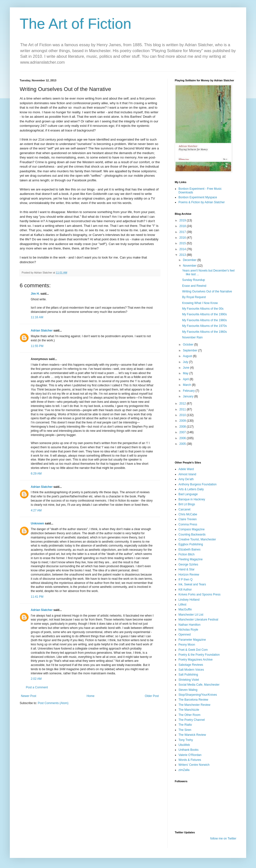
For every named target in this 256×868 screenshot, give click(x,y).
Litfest (182, 605)
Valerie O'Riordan (190, 755)
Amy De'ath (186, 479)
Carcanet (184, 509)
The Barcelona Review (193, 700)
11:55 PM (37, 346)
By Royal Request (194, 297)
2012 (183, 404)
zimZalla (184, 770)
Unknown (37, 523)
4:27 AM (36, 510)
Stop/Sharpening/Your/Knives (198, 695)
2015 (183, 243)
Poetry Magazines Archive (196, 660)
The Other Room (189, 715)
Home (91, 696)
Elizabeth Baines (189, 550)
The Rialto (185, 725)
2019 (183, 220)
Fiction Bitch (186, 554)
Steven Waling (188, 690)
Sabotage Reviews (191, 665)
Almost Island (187, 474)
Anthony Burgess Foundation (198, 484)
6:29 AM (36, 474)
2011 (183, 409)
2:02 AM (36, 679)
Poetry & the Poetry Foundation (199, 655)
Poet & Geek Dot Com (193, 650)
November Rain (192, 337)
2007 (183, 432)
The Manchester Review (194, 705)
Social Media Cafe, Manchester (199, 685)
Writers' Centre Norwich (194, 765)
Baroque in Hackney (192, 499)
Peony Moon (187, 645)
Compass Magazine (192, 529)
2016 (183, 238)
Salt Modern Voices (191, 670)
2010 (183, 415)
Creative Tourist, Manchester (197, 539)
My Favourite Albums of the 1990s (204, 314)
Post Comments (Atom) (53, 703)
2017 (183, 232)
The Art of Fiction (76, 24)
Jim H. (35, 294)
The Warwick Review (192, 735)
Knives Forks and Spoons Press (200, 594)
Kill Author (185, 590)
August (188, 356)
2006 (183, 438)
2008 (183, 427)
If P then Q (185, 579)
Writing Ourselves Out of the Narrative (207, 291)
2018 (183, 226)
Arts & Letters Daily (191, 489)
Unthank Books (188, 750)
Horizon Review (189, 575)
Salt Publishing (188, 675)
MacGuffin (185, 609)
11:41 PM (37, 597)
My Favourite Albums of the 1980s (204, 320)
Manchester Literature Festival (198, 620)
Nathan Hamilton (189, 625)
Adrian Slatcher (42, 331)
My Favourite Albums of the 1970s (204, 326)
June (186, 368)
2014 (183, 249)
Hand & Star (186, 569)
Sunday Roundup (194, 280)
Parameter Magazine (192, 640)
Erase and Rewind (194, 286)
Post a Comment (37, 687)
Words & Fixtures (190, 760)
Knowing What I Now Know (200, 303)
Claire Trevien (188, 519)
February (189, 391)
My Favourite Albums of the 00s (203, 309)
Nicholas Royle (188, 630)
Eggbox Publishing (191, 544)
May (186, 373)
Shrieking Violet (189, 680)
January (189, 396)
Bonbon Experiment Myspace (198, 197)
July (186, 362)
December (190, 260)
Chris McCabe (188, 514)
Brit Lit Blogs (187, 504)
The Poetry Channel (192, 720)
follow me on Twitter (223, 839)
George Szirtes (188, 564)
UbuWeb (184, 745)
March (187, 385)
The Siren (185, 730)
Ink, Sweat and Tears (192, 584)
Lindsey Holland (189, 600)
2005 (183, 444)
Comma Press (188, 524)
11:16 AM (37, 317)
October (189, 345)
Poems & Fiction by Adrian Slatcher (202, 202)
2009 (183, 421)
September (191, 350)
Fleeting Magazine (191, 559)
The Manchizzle (189, 710)
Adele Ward (186, 469)
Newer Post (29, 696)
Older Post (152, 696)
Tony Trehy (186, 740)
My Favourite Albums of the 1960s (204, 332)
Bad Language (188, 494)
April (186, 379)
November (190, 266)
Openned (184, 635)
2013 (183, 255)
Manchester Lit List (191, 615)
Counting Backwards (192, 535)
